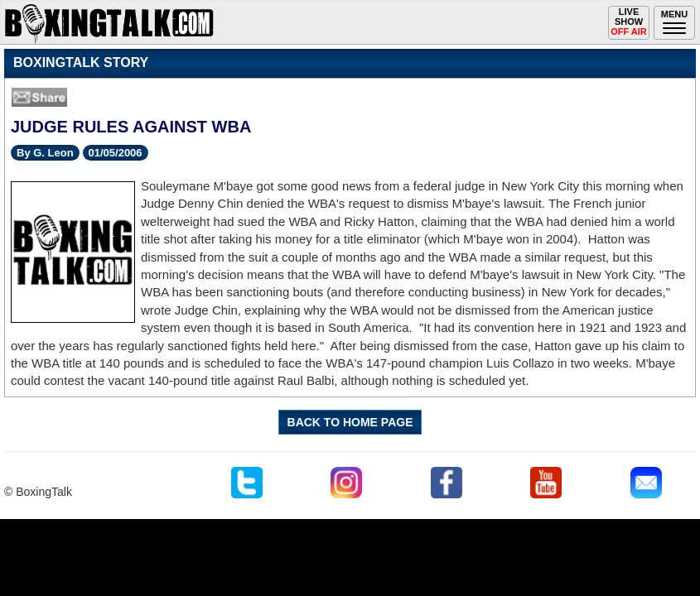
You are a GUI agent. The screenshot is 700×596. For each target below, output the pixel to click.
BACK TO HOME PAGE (350, 422)
